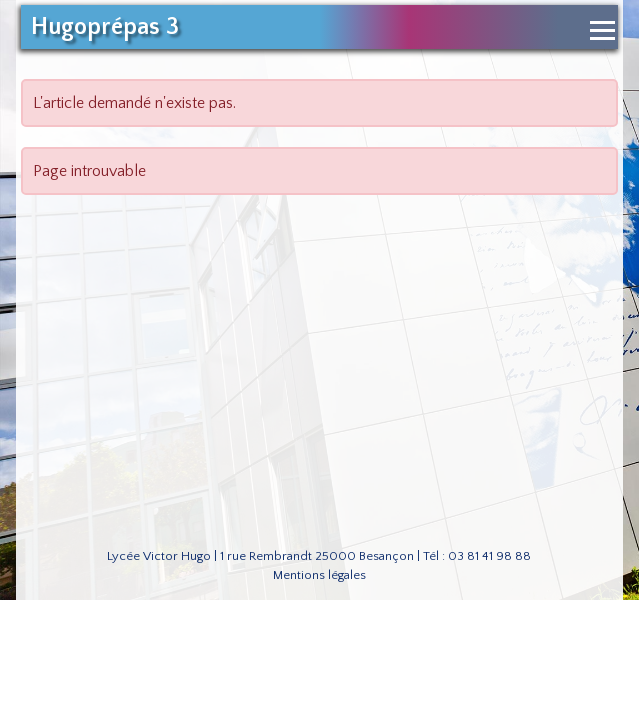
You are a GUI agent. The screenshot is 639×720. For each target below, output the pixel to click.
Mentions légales (319, 575)
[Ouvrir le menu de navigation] (602, 30)
